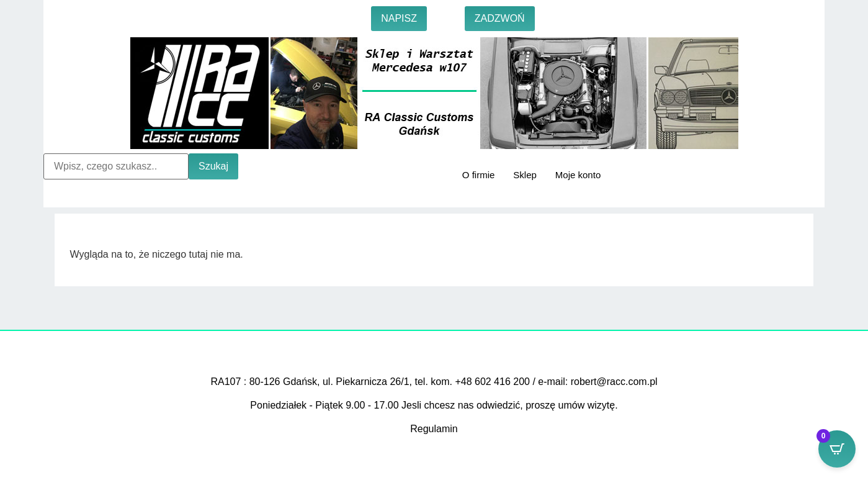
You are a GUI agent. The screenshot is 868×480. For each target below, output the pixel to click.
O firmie (479, 175)
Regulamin (434, 429)
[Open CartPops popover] (837, 449)
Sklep (525, 175)
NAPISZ (399, 18)
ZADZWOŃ (500, 18)
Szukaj (213, 166)
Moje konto (578, 175)
